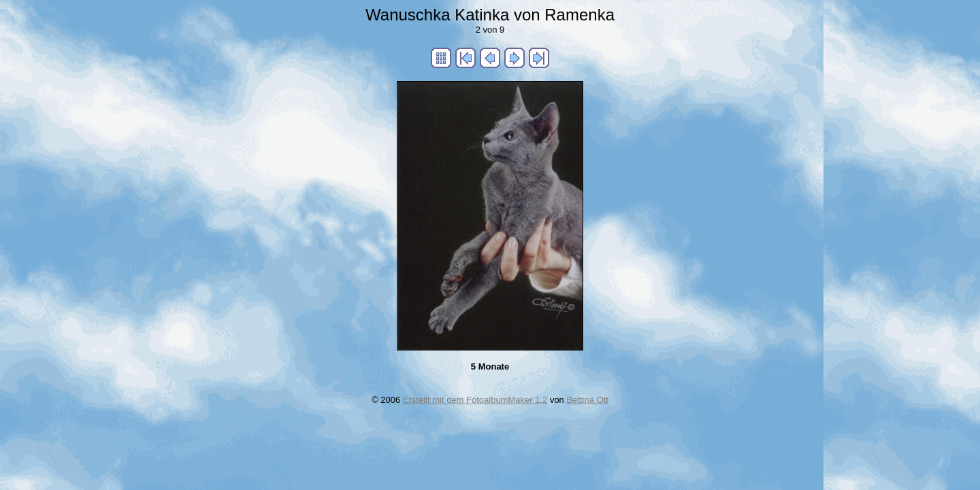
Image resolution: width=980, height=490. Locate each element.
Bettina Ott (587, 400)
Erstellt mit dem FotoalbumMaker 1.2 (475, 400)
